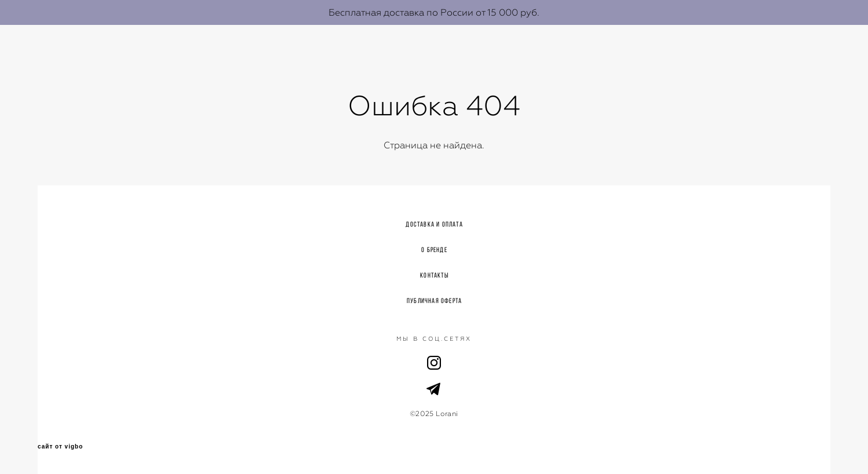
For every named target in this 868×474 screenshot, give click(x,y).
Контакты (434, 275)
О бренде (434, 249)
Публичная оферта (434, 300)
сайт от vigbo (60, 447)
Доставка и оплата (434, 224)
